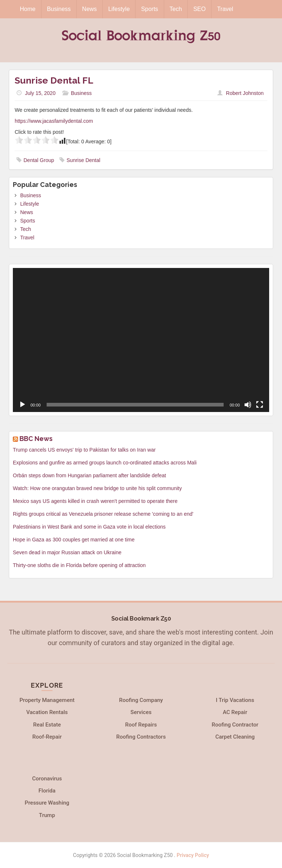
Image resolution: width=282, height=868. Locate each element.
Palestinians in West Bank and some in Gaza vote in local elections (89, 527)
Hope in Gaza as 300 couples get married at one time (74, 540)
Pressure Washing (47, 803)
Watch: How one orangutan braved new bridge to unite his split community (97, 488)
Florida (47, 791)
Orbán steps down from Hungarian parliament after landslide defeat (89, 475)
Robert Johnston (245, 93)
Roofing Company (141, 700)
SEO (199, 9)
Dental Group (39, 160)
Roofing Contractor (235, 725)
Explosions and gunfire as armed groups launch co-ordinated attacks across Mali (105, 463)
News (90, 9)
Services (141, 712)
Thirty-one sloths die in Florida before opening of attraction (79, 565)
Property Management (47, 700)
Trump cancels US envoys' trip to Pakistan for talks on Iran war (84, 450)
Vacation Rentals (47, 712)
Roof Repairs (141, 725)
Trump (47, 815)
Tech (176, 9)
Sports (149, 9)
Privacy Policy (193, 855)
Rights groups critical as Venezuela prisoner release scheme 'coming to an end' (103, 514)
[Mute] (248, 405)
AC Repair (235, 712)
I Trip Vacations (235, 700)
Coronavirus (47, 779)
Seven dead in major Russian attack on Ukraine (67, 552)
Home (28, 9)
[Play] (22, 405)
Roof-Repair (47, 737)
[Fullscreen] (260, 405)
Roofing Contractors (141, 737)
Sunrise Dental (83, 160)
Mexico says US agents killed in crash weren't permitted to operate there (95, 501)
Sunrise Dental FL (54, 80)
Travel (225, 9)
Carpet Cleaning (235, 737)
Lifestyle (119, 9)
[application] (141, 340)
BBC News (36, 439)
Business (59, 9)
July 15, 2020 (40, 93)
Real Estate (47, 725)
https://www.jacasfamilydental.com (54, 121)
